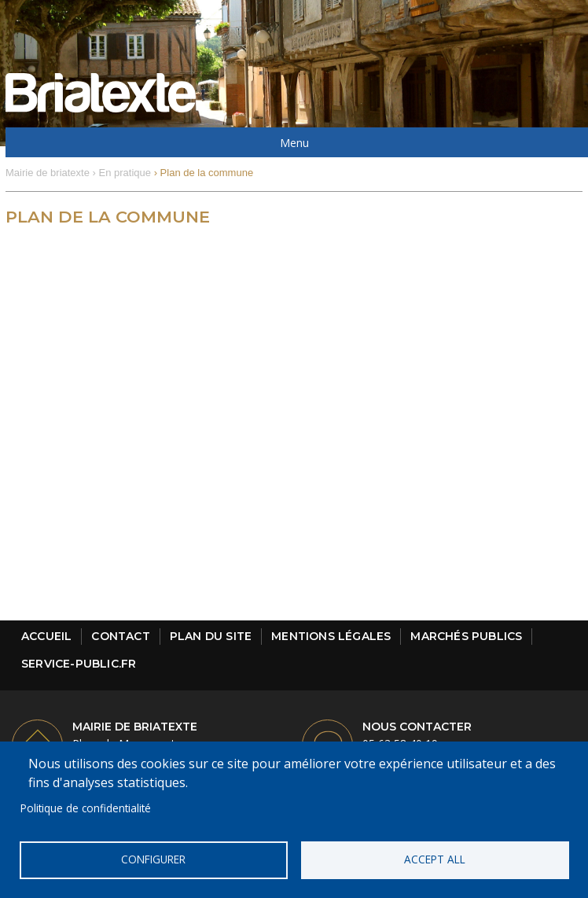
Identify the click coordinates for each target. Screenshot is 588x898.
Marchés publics (466, 636)
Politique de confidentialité (86, 808)
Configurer (153, 859)
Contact (120, 636)
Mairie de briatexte (48, 173)
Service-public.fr (79, 664)
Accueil (46, 636)
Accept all (435, 859)
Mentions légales (331, 636)
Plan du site (211, 636)
